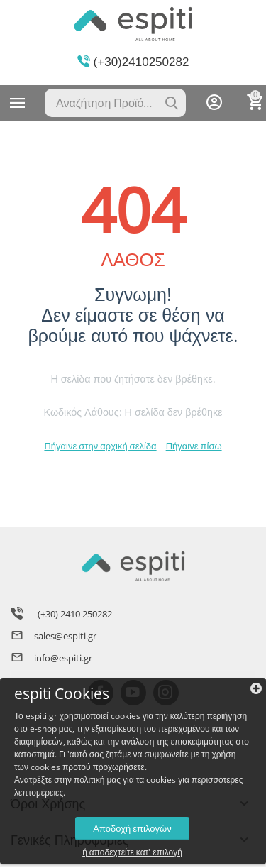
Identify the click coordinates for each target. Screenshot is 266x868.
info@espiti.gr (63, 658)
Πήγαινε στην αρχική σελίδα (100, 446)
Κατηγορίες (18, 103)
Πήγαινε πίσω (194, 446)
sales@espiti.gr (65, 636)
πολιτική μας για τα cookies (125, 780)
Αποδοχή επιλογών (132, 828)
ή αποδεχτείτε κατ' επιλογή (132, 852)
